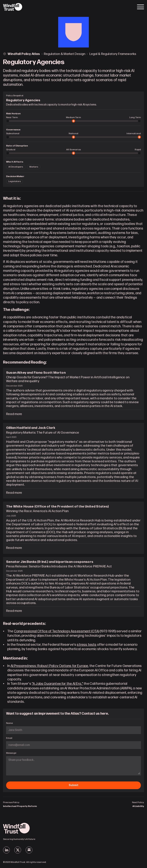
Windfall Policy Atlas (24, 54)
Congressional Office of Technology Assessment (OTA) (57, 631)
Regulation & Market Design (65, 54)
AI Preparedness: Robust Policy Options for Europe (49, 666)
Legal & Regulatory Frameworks (113, 54)
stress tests (87, 645)
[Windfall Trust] (13, 7)
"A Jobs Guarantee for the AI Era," (57, 684)
